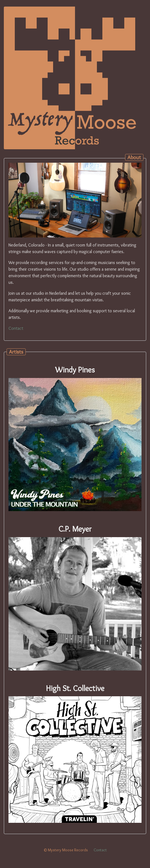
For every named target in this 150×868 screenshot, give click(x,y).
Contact (16, 328)
